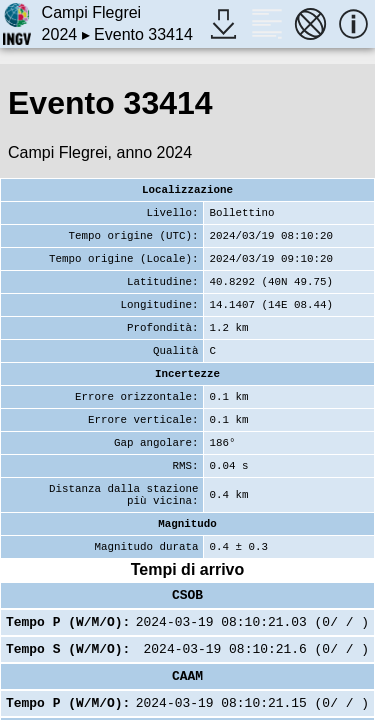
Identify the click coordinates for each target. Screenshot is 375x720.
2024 (60, 34)
